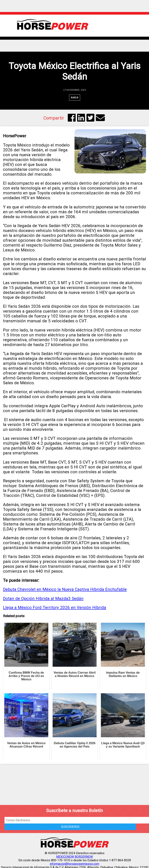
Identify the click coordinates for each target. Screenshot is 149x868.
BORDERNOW (84, 857)
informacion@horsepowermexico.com (74, 864)
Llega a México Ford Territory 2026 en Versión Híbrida (55, 607)
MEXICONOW (65, 857)
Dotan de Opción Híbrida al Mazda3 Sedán (43, 598)
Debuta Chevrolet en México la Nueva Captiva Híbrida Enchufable (65, 589)
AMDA (75, 98)
